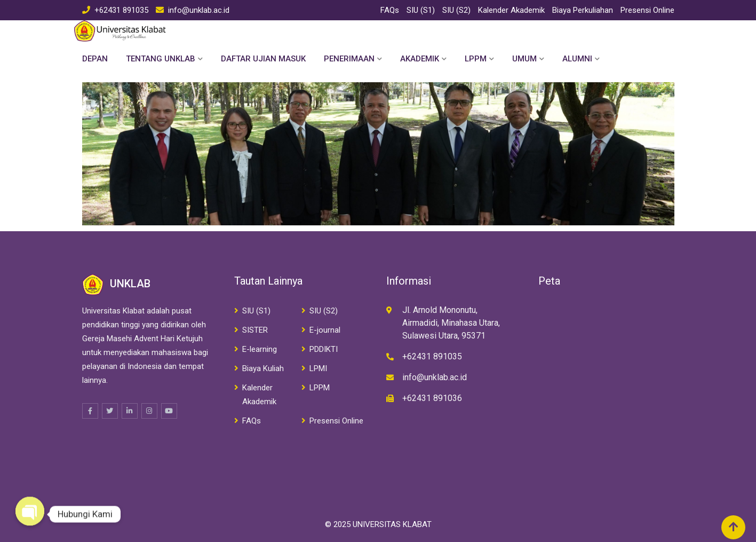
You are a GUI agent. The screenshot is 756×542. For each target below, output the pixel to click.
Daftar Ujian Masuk (263, 59)
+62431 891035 (121, 10)
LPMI (318, 368)
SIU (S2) (456, 10)
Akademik (420, 59)
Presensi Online (647, 10)
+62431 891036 (432, 398)
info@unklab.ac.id (199, 10)
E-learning (260, 349)
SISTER (255, 330)
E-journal (325, 330)
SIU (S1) (421, 10)
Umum (524, 59)
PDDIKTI (324, 349)
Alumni (577, 59)
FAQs (390, 10)
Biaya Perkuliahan (583, 10)
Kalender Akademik (511, 10)
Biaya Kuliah (263, 368)
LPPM (476, 59)
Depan (95, 59)
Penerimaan (349, 59)
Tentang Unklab (161, 59)
